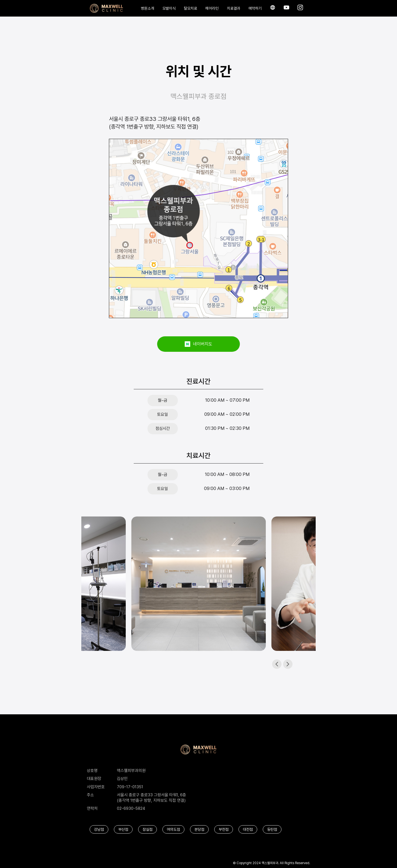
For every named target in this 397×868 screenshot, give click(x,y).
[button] (288, 664)
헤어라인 (212, 8)
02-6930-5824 (131, 808)
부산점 (123, 829)
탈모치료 (191, 8)
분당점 (199, 829)
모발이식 (169, 8)
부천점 (224, 829)
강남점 (99, 829)
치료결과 (234, 8)
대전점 (248, 829)
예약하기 (255, 8)
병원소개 (147, 8)
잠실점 (147, 829)
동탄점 (272, 829)
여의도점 (173, 829)
